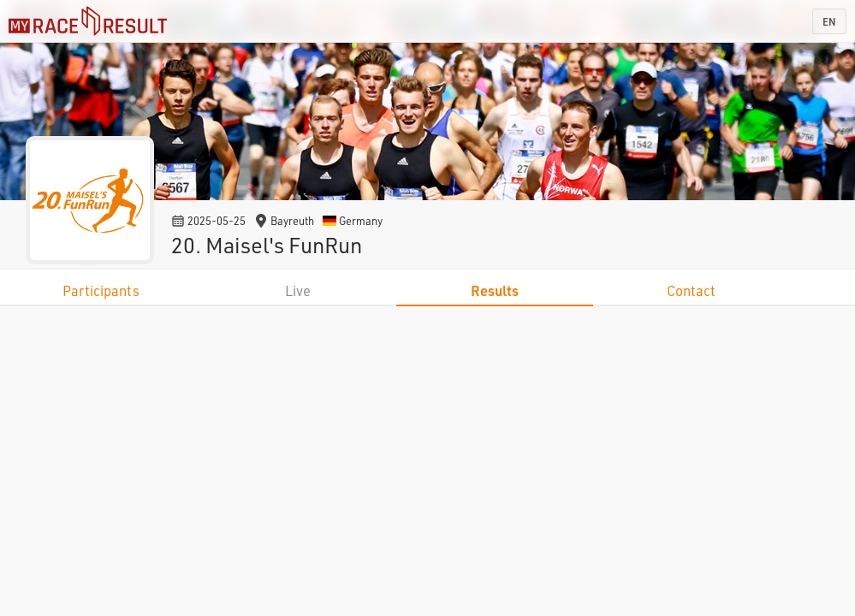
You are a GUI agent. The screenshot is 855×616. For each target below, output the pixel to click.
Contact (691, 290)
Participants (101, 290)
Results (495, 290)
